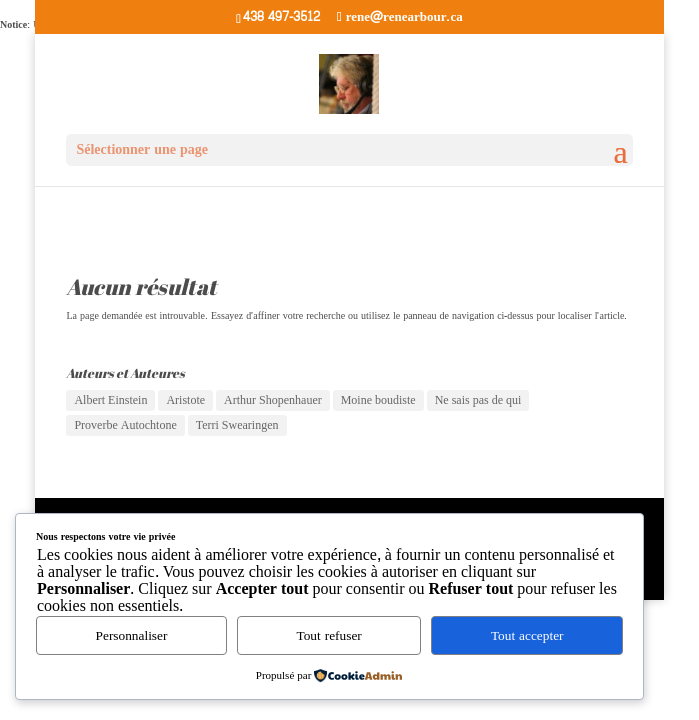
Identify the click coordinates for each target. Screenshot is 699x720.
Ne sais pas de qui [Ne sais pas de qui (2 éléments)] (478, 400)
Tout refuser (329, 636)
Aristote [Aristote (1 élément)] (185, 400)
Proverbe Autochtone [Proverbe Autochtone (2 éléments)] (125, 425)
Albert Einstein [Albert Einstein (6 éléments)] (110, 400)
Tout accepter (527, 636)
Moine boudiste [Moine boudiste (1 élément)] (378, 400)
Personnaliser (132, 636)
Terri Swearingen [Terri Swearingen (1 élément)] (237, 425)
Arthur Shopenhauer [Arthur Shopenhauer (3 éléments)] (273, 400)
